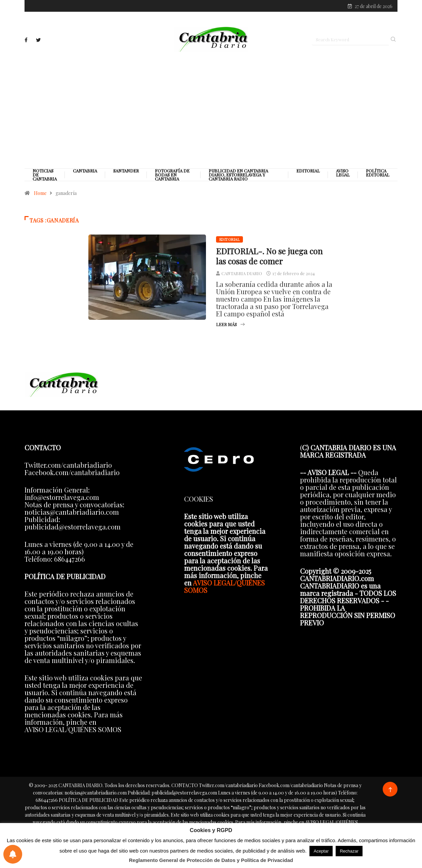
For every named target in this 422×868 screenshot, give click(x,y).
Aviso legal (343, 173)
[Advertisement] (211, 110)
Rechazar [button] (349, 851)
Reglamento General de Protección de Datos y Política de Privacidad (211, 860)
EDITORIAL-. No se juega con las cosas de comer (269, 256)
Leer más (230, 324)
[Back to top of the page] (390, 790)
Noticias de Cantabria (45, 175)
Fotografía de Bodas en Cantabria (172, 175)
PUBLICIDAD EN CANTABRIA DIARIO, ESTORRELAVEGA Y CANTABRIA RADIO (238, 175)
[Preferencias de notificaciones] (13, 854)
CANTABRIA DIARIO (242, 273)
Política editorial (378, 173)
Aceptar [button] (321, 851)
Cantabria (85, 171)
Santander (126, 171)
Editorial (308, 171)
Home (40, 193)
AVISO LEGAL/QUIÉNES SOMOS (224, 586)
